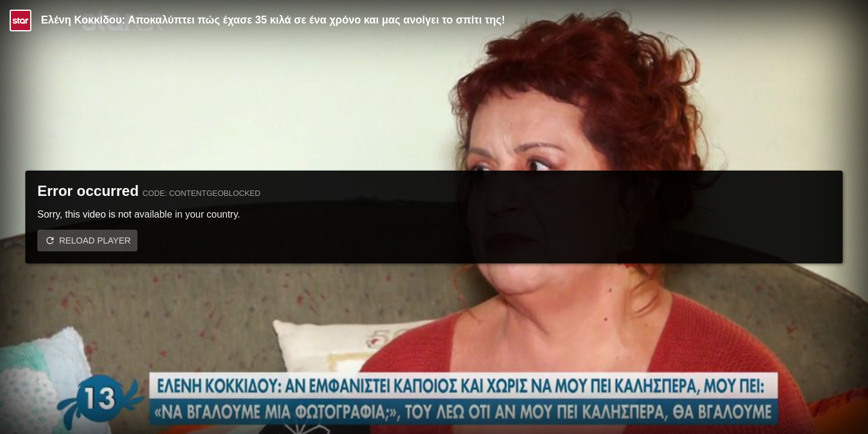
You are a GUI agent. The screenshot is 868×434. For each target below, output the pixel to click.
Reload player (95, 241)
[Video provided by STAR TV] (20, 20)
